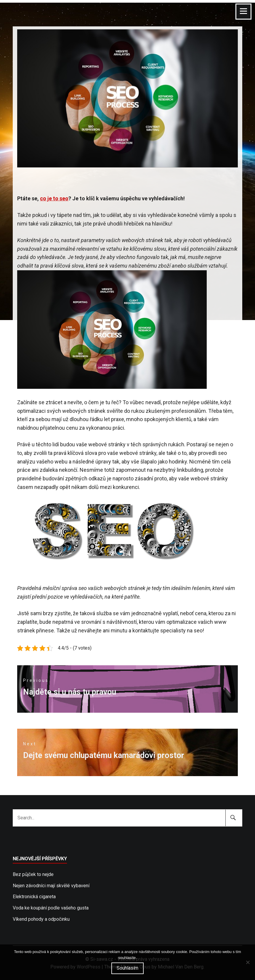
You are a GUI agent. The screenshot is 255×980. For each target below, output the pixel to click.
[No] (248, 962)
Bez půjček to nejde (33, 874)
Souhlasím (127, 968)
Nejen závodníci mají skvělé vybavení (51, 886)
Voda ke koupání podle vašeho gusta (51, 908)
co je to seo (54, 198)
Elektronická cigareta (34, 897)
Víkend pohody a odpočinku (41, 919)
